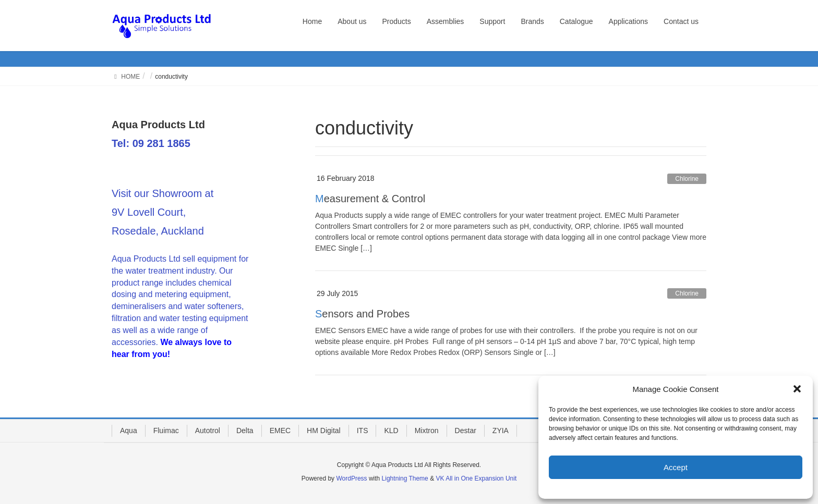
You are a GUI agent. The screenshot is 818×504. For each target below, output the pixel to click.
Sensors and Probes (362, 314)
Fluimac (166, 431)
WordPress (351, 478)
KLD (391, 431)
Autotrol (208, 431)
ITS (363, 431)
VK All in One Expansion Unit (476, 478)
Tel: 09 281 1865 (151, 143)
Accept (676, 467)
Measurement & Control (370, 199)
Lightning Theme (405, 478)
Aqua (129, 431)
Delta (245, 431)
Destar (466, 431)
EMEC (280, 431)
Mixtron (427, 431)
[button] (797, 389)
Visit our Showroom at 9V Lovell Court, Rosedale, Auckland (163, 212)
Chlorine (687, 179)
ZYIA (501, 431)
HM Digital (324, 431)
